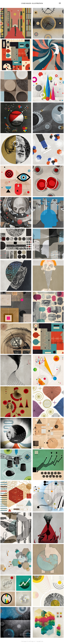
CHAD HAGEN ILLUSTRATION (32, 3)
